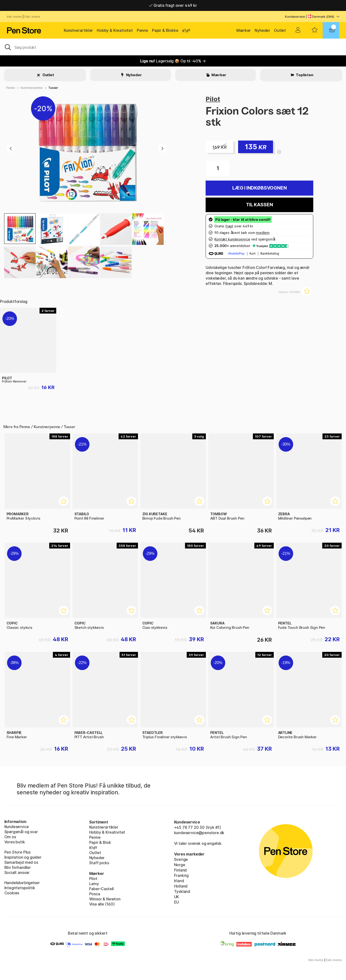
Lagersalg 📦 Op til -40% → (173, 61)
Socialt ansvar (17, 872)
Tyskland (182, 891)
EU (177, 902)
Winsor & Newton (105, 899)
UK (177, 897)
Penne (142, 30)
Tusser (53, 88)
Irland (179, 881)
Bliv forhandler (18, 867)
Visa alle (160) (102, 904)
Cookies (12, 893)
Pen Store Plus (18, 852)
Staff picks (99, 863)
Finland (181, 870)
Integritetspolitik (20, 888)
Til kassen (259, 205)
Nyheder (262, 30)
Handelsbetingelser (22, 883)
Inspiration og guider (23, 857)
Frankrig (181, 875)
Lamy (94, 884)
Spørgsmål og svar (21, 832)
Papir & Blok (100, 842)
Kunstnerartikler (78, 30)
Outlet (280, 30)
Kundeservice (295, 17)
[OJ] (173, 47)
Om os (10, 837)
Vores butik (15, 842)
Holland (181, 886)
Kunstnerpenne (32, 88)
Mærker (244, 30)
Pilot (213, 99)
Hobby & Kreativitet (115, 30)
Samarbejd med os (21, 862)
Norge (180, 865)
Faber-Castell (102, 889)
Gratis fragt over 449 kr (173, 5)
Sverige (181, 859)
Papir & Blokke (165, 30)
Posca (95, 894)
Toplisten (304, 75)
